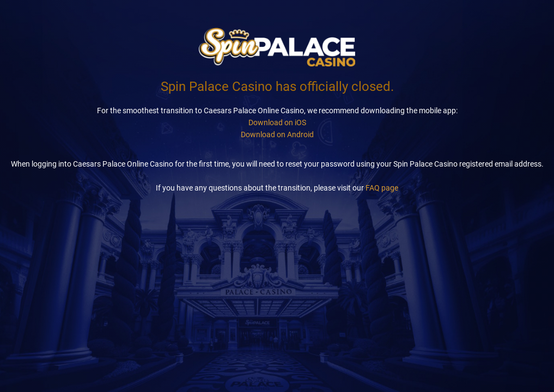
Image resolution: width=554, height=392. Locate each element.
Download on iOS (277, 122)
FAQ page (382, 188)
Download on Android (277, 134)
